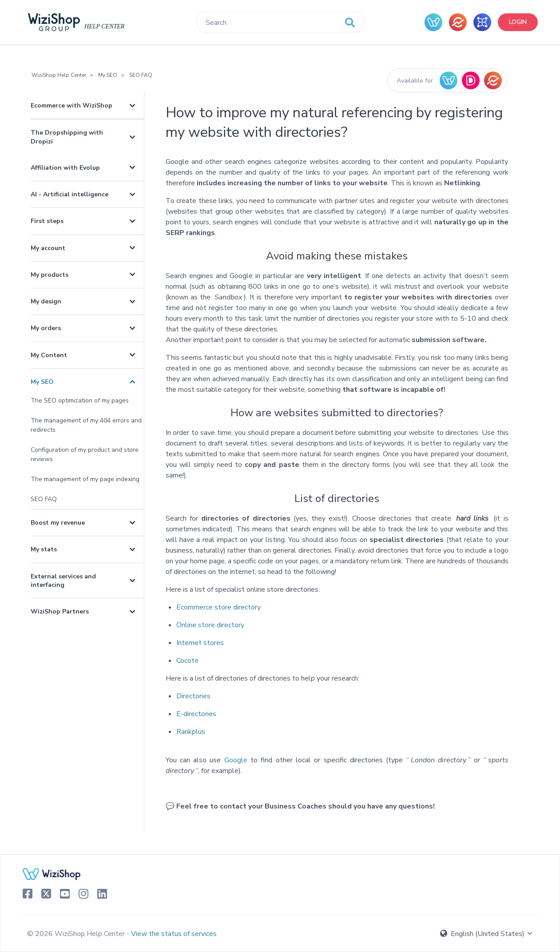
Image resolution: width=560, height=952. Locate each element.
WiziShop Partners (60, 611)
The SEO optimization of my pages (80, 400)
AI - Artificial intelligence (70, 194)
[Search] (280, 23)
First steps (47, 221)
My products (50, 275)
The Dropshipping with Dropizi (67, 137)
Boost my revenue (58, 523)
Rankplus (191, 732)
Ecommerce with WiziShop (71, 106)
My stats (44, 549)
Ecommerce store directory (218, 607)
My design (46, 301)
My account (48, 248)
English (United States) (487, 934)
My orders (46, 328)
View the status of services (174, 934)
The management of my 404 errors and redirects (86, 425)
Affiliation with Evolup (65, 168)
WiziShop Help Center (59, 75)
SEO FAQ (141, 75)
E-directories (196, 714)
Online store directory (210, 625)
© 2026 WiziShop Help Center (77, 934)
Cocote (187, 661)
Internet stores (200, 643)
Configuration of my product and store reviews (85, 454)
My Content (49, 355)
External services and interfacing (63, 581)
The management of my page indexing (85, 479)
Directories (193, 696)
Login (518, 22)
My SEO (108, 75)
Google (236, 760)
